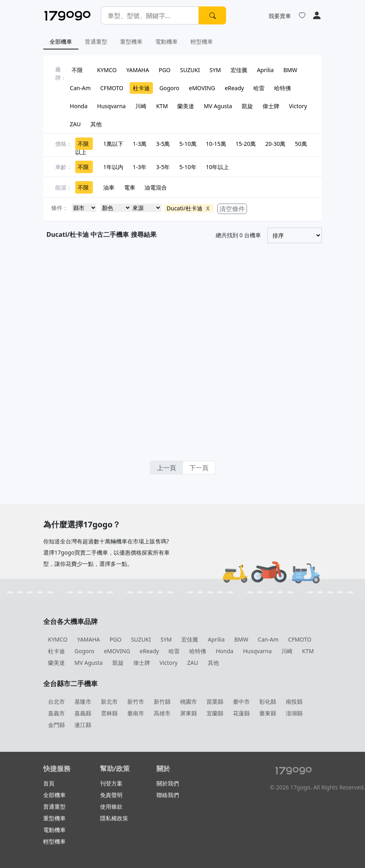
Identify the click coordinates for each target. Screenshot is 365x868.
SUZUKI (190, 70)
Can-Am (80, 88)
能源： (64, 187)
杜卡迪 (141, 88)
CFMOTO (112, 88)
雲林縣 (109, 713)
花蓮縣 (241, 713)
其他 (96, 124)
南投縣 (294, 701)
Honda (79, 106)
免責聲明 (111, 795)
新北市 (109, 701)
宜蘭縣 (215, 713)
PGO (164, 70)
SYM (215, 70)
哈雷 (259, 88)
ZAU (75, 124)
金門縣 (56, 725)
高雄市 (162, 713)
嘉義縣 (83, 713)
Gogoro (169, 88)
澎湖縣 (294, 713)
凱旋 (247, 106)
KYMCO (107, 70)
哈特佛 (283, 88)
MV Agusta (218, 106)
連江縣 (83, 725)
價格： (64, 144)
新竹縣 (162, 701)
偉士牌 (271, 106)
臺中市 (241, 701)
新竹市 (136, 701)
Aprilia (265, 70)
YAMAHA (137, 70)
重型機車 (131, 41)
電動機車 (166, 41)
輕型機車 (202, 41)
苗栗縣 (215, 701)
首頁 (49, 783)
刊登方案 (111, 783)
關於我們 (168, 783)
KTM (162, 106)
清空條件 (232, 209)
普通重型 (96, 41)
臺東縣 (268, 713)
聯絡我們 (168, 795)
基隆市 (83, 701)
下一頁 (199, 468)
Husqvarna (112, 106)
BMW (290, 70)
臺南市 (136, 713)
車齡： (64, 167)
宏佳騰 (239, 70)
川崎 (141, 106)
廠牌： (61, 73)
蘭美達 (186, 106)
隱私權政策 (114, 818)
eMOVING (202, 88)
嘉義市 (56, 713)
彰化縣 (268, 701)
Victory (298, 106)
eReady (234, 88)
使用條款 (111, 806)
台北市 (56, 701)
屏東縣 (189, 713)
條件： (60, 208)
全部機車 (61, 41)
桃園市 (189, 701)
